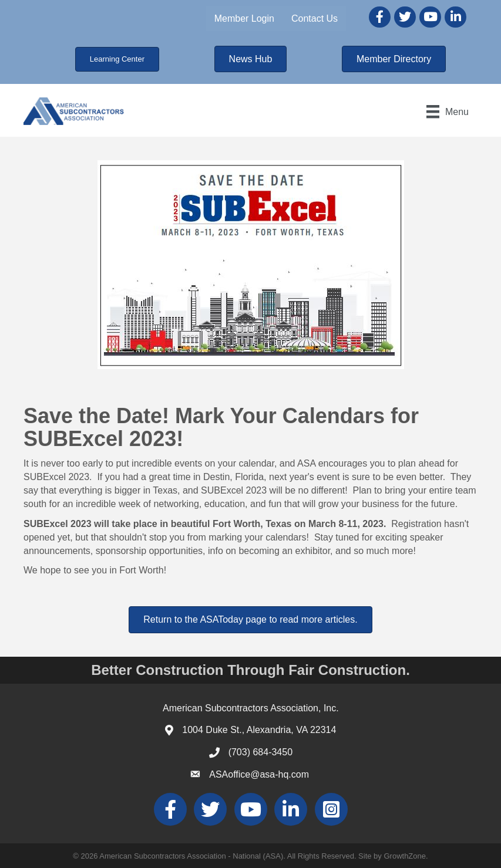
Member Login (244, 18)
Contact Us (315, 18)
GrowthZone (405, 856)
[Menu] (448, 112)
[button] (117, 59)
